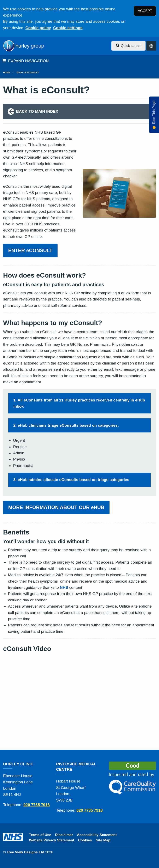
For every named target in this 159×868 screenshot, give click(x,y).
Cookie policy (38, 28)
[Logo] (23, 46)
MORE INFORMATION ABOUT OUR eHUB (56, 507)
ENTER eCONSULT (30, 250)
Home (7, 72)
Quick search (129, 46)
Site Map (103, 840)
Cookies (85, 840)
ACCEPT (145, 11)
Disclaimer (64, 835)
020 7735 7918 (37, 805)
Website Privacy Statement (52, 840)
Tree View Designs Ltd (25, 852)
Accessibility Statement (97, 835)
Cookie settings (68, 28)
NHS (64, 587)
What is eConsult (28, 72)
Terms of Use (40, 835)
